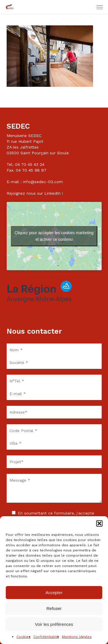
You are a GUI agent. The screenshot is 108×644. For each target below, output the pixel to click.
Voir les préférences (54, 624)
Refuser (54, 608)
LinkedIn (52, 193)
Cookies (23, 637)
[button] (99, 523)
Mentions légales (77, 637)
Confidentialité (46, 637)
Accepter (54, 593)
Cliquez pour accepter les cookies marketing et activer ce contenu (54, 236)
